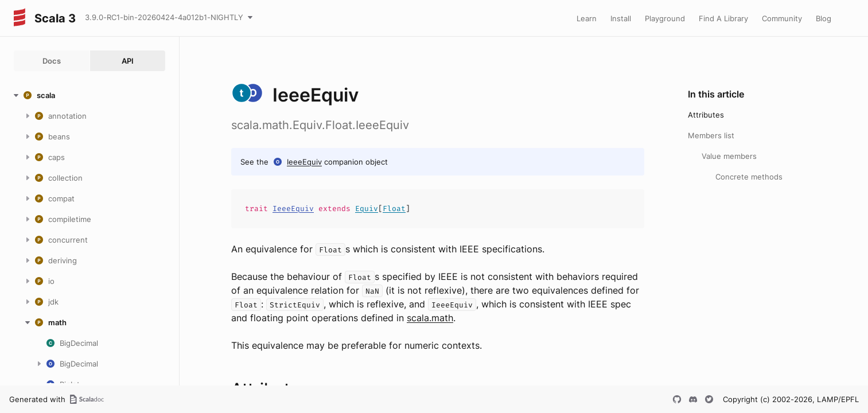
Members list (711, 135)
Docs (52, 61)
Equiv (367, 209)
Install (621, 18)
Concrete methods (749, 177)
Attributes (706, 115)
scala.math (430, 318)
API (128, 61)
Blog (824, 18)
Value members (729, 156)
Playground (665, 18)
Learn (587, 18)
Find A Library (723, 18)
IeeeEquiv (304, 162)
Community (782, 18)
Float (394, 209)
